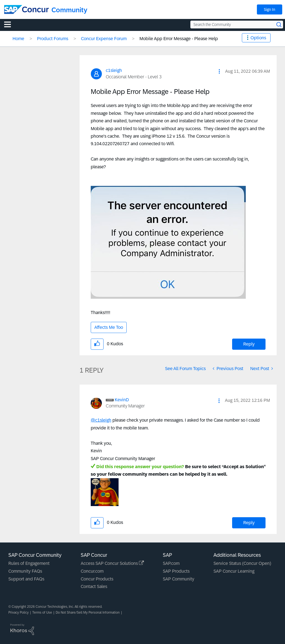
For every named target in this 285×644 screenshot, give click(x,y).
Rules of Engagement (29, 563)
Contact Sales (94, 586)
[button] (219, 71)
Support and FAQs (26, 579)
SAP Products (176, 571)
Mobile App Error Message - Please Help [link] (179, 39)
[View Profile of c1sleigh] (114, 70)
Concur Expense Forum (104, 39)
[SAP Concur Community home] (26, 9)
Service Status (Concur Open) (242, 563)
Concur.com (92, 571)
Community (69, 10)
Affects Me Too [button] (109, 327)
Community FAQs (25, 571)
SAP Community (179, 579)
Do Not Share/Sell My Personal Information (88, 613)
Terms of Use (42, 613)
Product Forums (53, 39)
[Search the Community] (237, 25)
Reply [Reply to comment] (249, 523)
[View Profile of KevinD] (122, 400)
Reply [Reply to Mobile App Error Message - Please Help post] (249, 344)
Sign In (270, 9)
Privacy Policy (19, 613)
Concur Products (97, 579)
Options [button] (258, 38)
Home (18, 39)
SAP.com (171, 563)
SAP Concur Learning (234, 571)
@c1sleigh (101, 420)
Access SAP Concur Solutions (112, 563)
